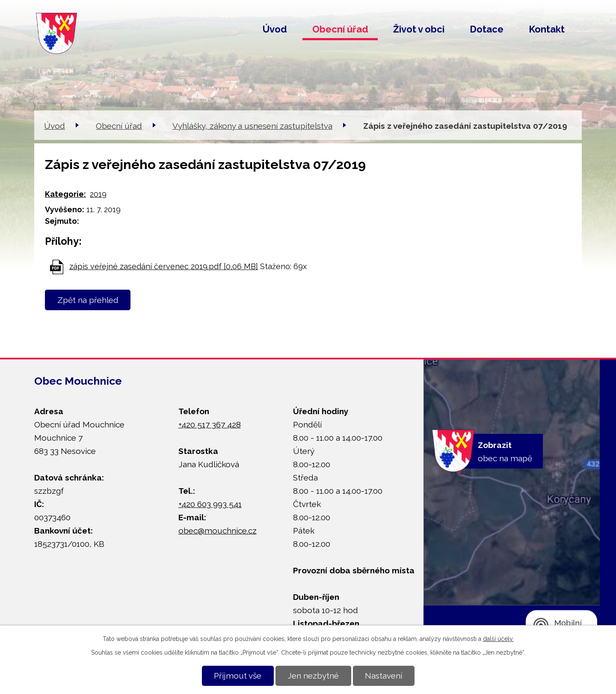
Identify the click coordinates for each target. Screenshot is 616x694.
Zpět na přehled (88, 300)
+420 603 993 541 (210, 504)
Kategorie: (65, 194)
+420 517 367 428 (210, 424)
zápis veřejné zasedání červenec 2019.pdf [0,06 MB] (164, 266)
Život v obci (419, 29)
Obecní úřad (340, 29)
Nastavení (384, 676)
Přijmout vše (238, 676)
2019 (98, 194)
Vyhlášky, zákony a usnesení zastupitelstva (252, 126)
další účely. (498, 639)
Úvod (275, 29)
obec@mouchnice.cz (218, 531)
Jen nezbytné (313, 676)
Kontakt (547, 29)
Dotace (487, 29)
